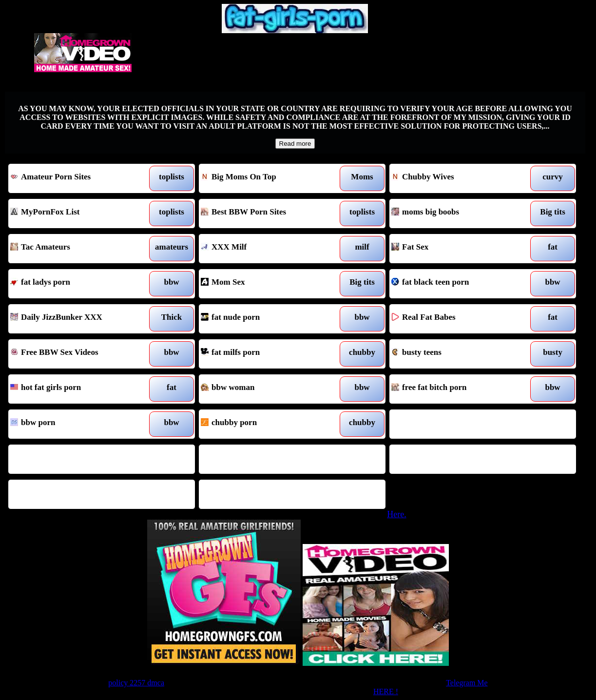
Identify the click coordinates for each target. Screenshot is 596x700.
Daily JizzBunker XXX (77, 319)
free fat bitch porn (459, 389)
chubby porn (268, 424)
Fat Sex (459, 249)
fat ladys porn (77, 284)
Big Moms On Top (268, 178)
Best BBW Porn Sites (268, 214)
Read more (295, 144)
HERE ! (386, 691)
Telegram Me (467, 683)
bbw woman (268, 389)
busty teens (459, 354)
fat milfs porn (268, 354)
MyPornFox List (77, 214)
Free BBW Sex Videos (77, 354)
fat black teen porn (459, 284)
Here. (396, 514)
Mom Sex (268, 284)
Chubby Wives (459, 178)
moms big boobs (459, 214)
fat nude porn (268, 319)
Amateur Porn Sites (77, 178)
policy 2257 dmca (136, 683)
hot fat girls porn (77, 389)
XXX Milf (268, 249)
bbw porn (77, 424)
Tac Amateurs (77, 249)
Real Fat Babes (459, 319)
